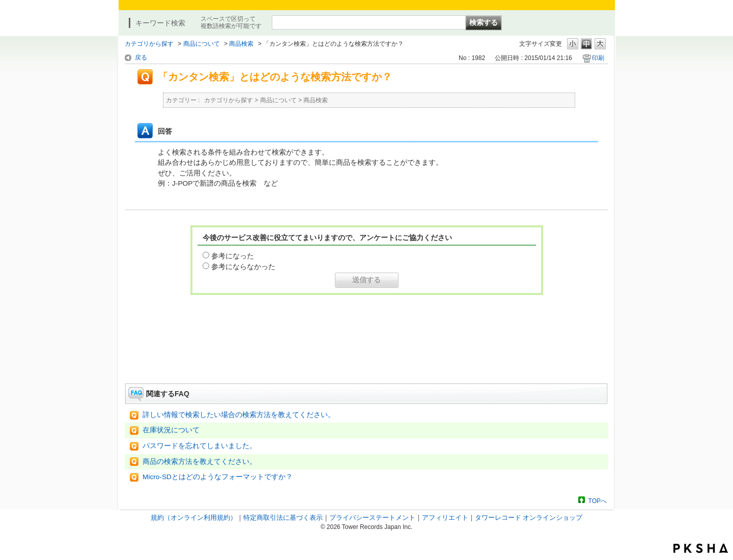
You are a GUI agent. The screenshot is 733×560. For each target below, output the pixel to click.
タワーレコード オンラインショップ (529, 518)
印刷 (598, 58)
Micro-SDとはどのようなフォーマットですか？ (218, 477)
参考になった (233, 256)
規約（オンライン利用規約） (194, 518)
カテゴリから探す (149, 44)
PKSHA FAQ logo (701, 548)
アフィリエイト (445, 518)
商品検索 (241, 44)
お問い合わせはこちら (366, 355)
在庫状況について (171, 430)
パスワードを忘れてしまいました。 (200, 446)
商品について (202, 44)
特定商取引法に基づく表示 (283, 518)
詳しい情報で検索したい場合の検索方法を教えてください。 (239, 415)
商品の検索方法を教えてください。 (200, 462)
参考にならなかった (243, 267)
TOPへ (598, 501)
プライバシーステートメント (372, 518)
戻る (141, 57)
